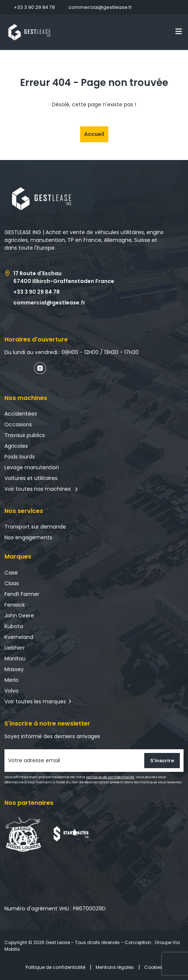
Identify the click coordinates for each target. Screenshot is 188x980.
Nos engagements (28, 537)
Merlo (11, 680)
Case (11, 573)
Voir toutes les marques (35, 701)
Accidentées (21, 414)
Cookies (153, 967)
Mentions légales (115, 967)
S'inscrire (162, 761)
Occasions (18, 424)
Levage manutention (32, 467)
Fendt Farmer (22, 594)
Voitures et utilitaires (31, 478)
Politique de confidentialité (55, 967)
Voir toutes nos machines (41, 489)
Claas (12, 583)
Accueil (94, 134)
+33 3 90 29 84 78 (34, 7)
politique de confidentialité (110, 777)
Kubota (14, 626)
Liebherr (15, 648)
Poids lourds (20, 457)
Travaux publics (25, 435)
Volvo (11, 691)
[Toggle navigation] (179, 31)
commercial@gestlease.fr (100, 7)
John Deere (19, 616)
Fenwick (15, 605)
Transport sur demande (35, 527)
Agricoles (16, 446)
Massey (14, 669)
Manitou (15, 659)
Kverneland (19, 637)
